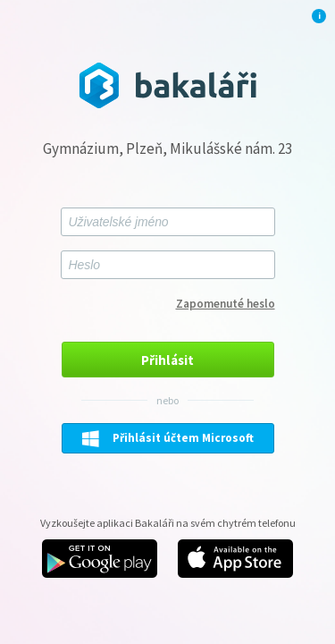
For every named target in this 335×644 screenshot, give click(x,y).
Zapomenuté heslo (226, 304)
